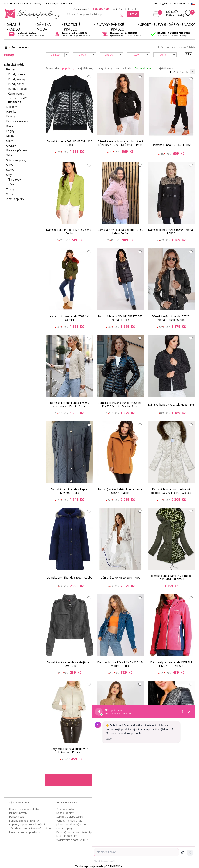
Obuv (10, 141)
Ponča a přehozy (17, 150)
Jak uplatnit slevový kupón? (72, 824)
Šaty (9, 175)
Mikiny (10, 136)
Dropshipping (64, 828)
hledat (133, 14)
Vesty (10, 194)
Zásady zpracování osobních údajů (30, 828)
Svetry (10, 170)
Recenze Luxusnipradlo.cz (25, 832)
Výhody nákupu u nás (69, 821)
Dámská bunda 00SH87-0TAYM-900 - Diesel (69, 143)
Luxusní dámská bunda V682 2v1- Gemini (70, 318)
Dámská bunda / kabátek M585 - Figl (171, 404)
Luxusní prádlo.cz (32, 14)
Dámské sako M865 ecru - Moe (120, 577)
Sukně (10, 165)
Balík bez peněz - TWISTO (24, 821)
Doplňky (11, 107)
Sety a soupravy (16, 160)
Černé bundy (16, 94)
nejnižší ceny (86, 68)
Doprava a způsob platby (24, 809)
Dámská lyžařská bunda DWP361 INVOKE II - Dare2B (171, 664)
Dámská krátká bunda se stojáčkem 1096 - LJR (69, 664)
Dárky (174, 24)
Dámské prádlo (13, 27)
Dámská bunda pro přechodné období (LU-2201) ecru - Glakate (171, 491)
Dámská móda (44, 27)
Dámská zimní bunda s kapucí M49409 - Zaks (70, 491)
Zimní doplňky (15, 199)
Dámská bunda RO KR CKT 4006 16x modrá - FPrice (120, 664)
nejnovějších (124, 68)
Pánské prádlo (118, 27)
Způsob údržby (65, 809)
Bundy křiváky (17, 79)
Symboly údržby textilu (70, 817)
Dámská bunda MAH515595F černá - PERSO (171, 231)
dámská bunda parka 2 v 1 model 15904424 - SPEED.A (171, 577)
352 (187, 72)
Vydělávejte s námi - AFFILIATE (74, 840)
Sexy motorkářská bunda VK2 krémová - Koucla (69, 750)
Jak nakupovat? (18, 813)
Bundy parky (16, 84)
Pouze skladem (144, 68)
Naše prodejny (65, 813)
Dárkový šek (16, 817)
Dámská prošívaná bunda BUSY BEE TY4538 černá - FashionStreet (120, 404)
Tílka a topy (14, 180)
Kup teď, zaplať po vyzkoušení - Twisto (32, 824)
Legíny (10, 131)
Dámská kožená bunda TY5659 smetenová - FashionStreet (70, 404)
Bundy (10, 69)
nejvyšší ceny (105, 68)
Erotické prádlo (72, 27)
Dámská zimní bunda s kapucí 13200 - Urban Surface (120, 231)
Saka (9, 155)
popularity (68, 68)
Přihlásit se (180, 4)
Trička (10, 184)
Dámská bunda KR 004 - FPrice (171, 145)
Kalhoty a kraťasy (17, 121)
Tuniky (10, 189)
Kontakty (68, 4)
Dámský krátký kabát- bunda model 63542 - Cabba (120, 491)
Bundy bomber (17, 74)
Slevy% (160, 24)
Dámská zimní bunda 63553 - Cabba (70, 577)
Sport (146, 24)
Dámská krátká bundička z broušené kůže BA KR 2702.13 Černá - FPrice (120, 143)
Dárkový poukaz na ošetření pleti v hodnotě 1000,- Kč (77, 834)
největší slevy (165, 68)
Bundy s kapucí (18, 89)
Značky (188, 24)
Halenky (11, 111)
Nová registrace (162, 4)
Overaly (11, 146)
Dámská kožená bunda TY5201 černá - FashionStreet (171, 318)
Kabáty (11, 116)
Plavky (102, 24)
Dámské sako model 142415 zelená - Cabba (69, 231)
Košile (10, 126)
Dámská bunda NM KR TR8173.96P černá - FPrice (120, 318)
